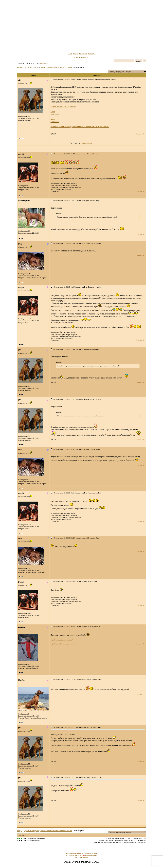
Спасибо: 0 (140, 134)
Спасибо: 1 (140, 694)
